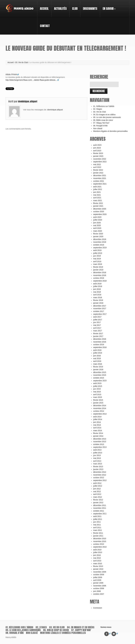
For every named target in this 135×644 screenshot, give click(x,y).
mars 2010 (98, 563)
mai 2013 (97, 458)
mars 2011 (98, 530)
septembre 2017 (100, 314)
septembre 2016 (100, 347)
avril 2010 (97, 561)
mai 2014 (97, 425)
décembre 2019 (100, 239)
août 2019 (97, 250)
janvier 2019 (98, 270)
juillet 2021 (98, 189)
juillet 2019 (98, 253)
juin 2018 (97, 289)
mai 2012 (97, 491)
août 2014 (97, 417)
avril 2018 (97, 295)
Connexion (98, 608)
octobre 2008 (99, 588)
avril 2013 (97, 461)
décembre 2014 (100, 406)
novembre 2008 (100, 586)
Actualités (60, 9)
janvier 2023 (98, 156)
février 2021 (98, 203)
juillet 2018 (98, 286)
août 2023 (97, 145)
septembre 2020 (100, 214)
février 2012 (98, 500)
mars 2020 (98, 231)
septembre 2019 (100, 248)
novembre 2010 (100, 541)
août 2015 (97, 383)
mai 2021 (97, 195)
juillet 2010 (98, 552)
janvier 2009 (98, 583)
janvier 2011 (98, 536)
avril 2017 (97, 328)
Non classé (98, 128)
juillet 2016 (98, 353)
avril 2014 (97, 428)
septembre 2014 (100, 414)
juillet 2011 (98, 519)
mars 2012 (98, 497)
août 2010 (97, 550)
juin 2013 (97, 455)
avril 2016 (97, 361)
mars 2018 (98, 297)
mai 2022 (97, 164)
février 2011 (98, 533)
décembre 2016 (100, 339)
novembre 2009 (100, 572)
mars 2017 (98, 331)
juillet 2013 (98, 453)
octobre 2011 (99, 511)
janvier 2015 (98, 403)
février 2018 (98, 300)
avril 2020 (97, 228)
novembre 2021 (100, 178)
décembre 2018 (100, 273)
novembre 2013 (100, 442)
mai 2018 (97, 292)
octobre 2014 (99, 411)
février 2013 (98, 467)
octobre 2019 (99, 245)
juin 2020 (97, 223)
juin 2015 (97, 389)
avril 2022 (97, 167)
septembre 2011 (100, 514)
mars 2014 (98, 430)
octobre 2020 (99, 212)
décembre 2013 (100, 439)
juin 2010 (97, 555)
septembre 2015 (100, 381)
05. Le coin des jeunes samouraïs (107, 117)
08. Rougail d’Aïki (100, 126)
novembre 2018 (100, 275)
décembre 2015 (100, 372)
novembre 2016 (100, 342)
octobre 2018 (99, 278)
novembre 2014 (100, 408)
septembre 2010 (100, 547)
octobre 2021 (99, 181)
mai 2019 (97, 259)
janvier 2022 (98, 173)
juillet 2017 (98, 320)
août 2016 (97, 350)
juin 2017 (97, 322)
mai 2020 (97, 225)
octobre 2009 (99, 575)
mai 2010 (97, 558)
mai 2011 (97, 525)
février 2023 (98, 153)
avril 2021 (97, 198)
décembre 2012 (100, 472)
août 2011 (97, 516)
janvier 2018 (98, 303)
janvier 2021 (98, 206)
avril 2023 (97, 151)
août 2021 (97, 187)
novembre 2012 (100, 475)
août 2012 (97, 483)
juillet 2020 (98, 220)
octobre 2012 (99, 478)
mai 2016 (97, 358)
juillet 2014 (98, 419)
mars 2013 (98, 464)
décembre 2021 (100, 176)
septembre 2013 (100, 447)
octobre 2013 (99, 444)
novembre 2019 (100, 242)
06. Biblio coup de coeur (103, 120)
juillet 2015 (98, 386)
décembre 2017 (100, 306)
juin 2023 (97, 148)
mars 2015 (98, 397)
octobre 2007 (99, 594)
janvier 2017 (98, 336)
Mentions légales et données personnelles (110, 131)
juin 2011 (97, 522)
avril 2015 (97, 394)
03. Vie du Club (21, 62)
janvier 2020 (98, 236)
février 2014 (98, 433)
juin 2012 (97, 489)
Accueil (44, 9)
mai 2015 (97, 392)
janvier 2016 (98, 370)
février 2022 (98, 170)
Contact (45, 26)
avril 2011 (97, 527)
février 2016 (98, 367)
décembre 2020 (100, 209)
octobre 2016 (99, 345)
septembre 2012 (100, 480)
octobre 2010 (99, 544)
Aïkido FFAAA (11, 74)
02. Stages (98, 109)
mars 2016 (98, 364)
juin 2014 (97, 422)
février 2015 (98, 400)
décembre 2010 (100, 539)
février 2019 (98, 267)
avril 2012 (97, 494)
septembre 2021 (100, 184)
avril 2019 (97, 261)
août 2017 (97, 317)
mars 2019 (98, 264)
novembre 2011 (100, 508)
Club (74, 6)
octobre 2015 (99, 378)
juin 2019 (97, 256)
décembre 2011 (100, 505)
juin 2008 (97, 591)
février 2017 (98, 333)
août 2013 (97, 450)
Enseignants (89, 6)
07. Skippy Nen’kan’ (101, 123)
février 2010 (98, 566)
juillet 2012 (98, 486)
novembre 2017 (100, 309)
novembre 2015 (100, 375)
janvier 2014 (98, 436)
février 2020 (98, 234)
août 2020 (97, 217)
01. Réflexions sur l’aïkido (104, 106)
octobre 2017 (99, 311)
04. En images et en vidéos (104, 115)
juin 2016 (97, 356)
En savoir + (108, 6)
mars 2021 (98, 200)
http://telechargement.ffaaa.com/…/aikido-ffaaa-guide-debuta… (31, 80)
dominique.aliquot (28, 101)
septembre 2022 (100, 162)
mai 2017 (97, 325)
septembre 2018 (100, 281)
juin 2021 (97, 192)
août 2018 (97, 284)
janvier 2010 (98, 569)
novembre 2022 (100, 159)
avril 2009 (97, 580)
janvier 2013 (98, 469)
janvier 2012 (98, 503)
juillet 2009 (98, 577)
